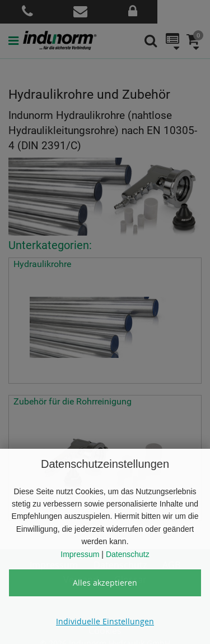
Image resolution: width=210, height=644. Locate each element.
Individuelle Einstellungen (105, 621)
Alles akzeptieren (105, 583)
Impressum (80, 554)
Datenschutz (128, 554)
